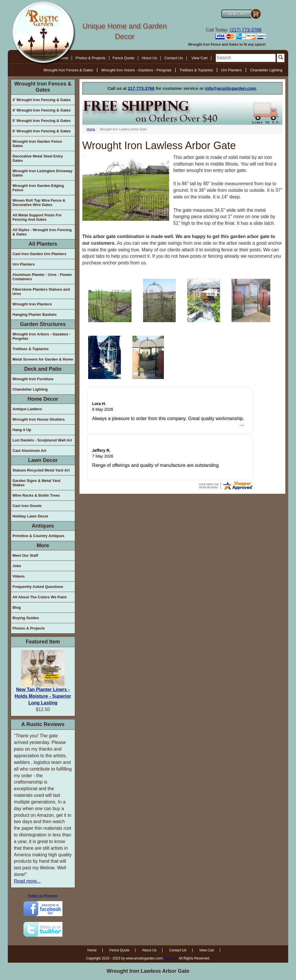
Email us (171, 958)
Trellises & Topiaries (196, 70)
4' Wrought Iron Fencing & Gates (41, 110)
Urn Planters (232, 70)
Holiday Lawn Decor (30, 516)
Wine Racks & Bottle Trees (36, 495)
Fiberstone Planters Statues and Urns (41, 292)
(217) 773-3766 (246, 30)
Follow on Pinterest (43, 896)
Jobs (17, 566)
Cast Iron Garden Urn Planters (39, 254)
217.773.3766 (141, 88)
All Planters (43, 244)
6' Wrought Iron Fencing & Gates (41, 131)
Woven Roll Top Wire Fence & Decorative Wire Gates (39, 203)
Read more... (27, 881)
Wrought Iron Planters (32, 304)
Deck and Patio (43, 369)
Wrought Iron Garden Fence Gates (37, 144)
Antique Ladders (27, 409)
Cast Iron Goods (27, 506)
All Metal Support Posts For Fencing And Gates (37, 217)
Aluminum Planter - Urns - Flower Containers (42, 277)
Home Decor (43, 399)
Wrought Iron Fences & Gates (68, 70)
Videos (18, 576)
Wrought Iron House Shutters (39, 419)
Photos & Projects (90, 58)
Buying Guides (26, 618)
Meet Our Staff (25, 555)
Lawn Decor (43, 460)
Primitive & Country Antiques (38, 536)
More (43, 545)
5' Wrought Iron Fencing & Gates (41, 121)
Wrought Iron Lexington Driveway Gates (42, 173)
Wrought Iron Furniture (33, 379)
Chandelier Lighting (266, 70)
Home (91, 129)
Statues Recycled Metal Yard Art (41, 470)
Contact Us (173, 58)
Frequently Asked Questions (38, 587)
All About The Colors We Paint (39, 597)
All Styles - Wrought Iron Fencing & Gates (42, 232)
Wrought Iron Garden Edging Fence (38, 188)
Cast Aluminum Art (29, 451)
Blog (17, 607)
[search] (246, 58)
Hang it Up (22, 430)
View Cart (199, 58)
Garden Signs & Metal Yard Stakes (36, 483)
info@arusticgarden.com (230, 88)
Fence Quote (124, 58)
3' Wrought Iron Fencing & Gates (41, 100)
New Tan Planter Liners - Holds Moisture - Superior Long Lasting (43, 696)
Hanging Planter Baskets (35, 314)
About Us (149, 58)
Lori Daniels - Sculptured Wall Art (42, 440)
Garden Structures (43, 324)
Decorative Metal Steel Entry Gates (38, 158)
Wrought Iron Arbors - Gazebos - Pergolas (136, 70)
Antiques (43, 526)
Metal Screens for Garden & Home (43, 359)
